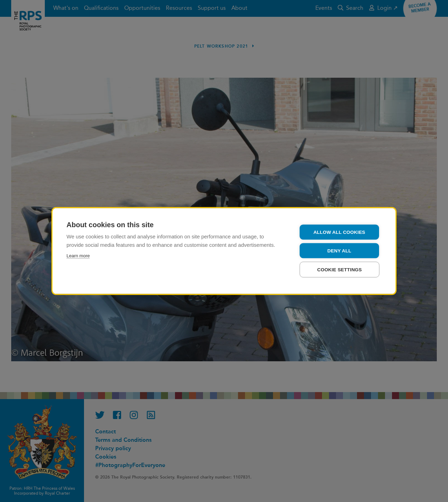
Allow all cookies (339, 232)
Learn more (78, 256)
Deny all (339, 251)
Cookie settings (339, 270)
